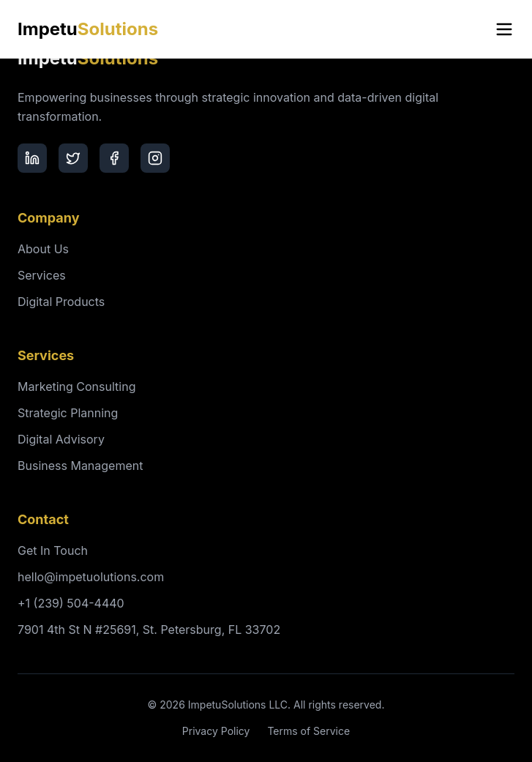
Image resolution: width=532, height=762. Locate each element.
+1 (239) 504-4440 (71, 603)
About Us (43, 249)
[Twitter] (73, 158)
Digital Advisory (61, 439)
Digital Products (61, 302)
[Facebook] (114, 158)
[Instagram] (155, 158)
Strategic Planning (68, 413)
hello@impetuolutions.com (91, 577)
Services (42, 275)
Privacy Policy (216, 731)
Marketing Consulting (76, 386)
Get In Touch (53, 550)
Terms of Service (308, 731)
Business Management (80, 466)
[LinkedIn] (32, 158)
